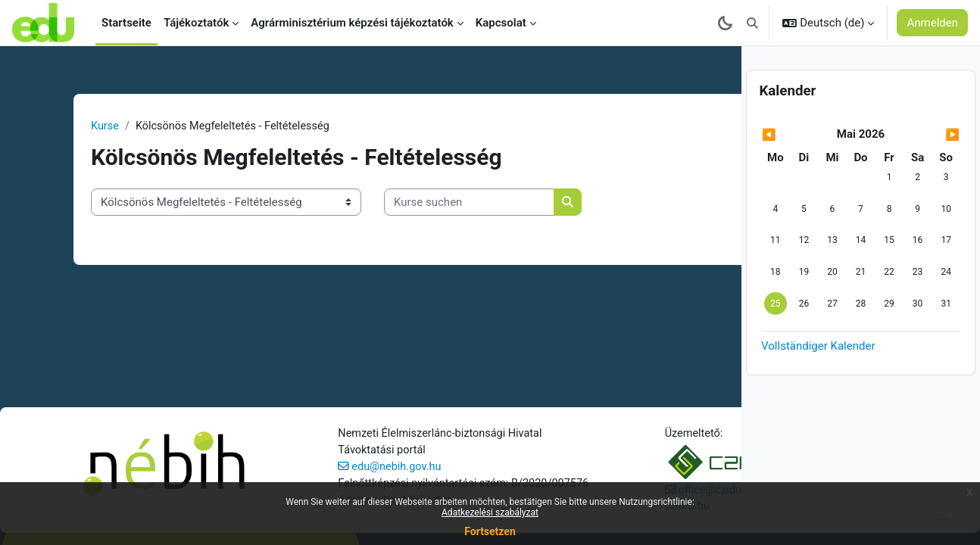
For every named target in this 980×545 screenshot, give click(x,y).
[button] (752, 23)
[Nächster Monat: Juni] (930, 162)
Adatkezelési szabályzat (490, 512)
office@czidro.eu (566, 460)
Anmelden (932, 23)
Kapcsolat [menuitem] (501, 23)
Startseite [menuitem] (126, 23)
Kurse (68, 126)
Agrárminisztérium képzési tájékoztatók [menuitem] (352, 23)
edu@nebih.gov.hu (340, 455)
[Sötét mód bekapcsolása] (725, 23)
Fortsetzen (490, 531)
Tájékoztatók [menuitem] (196, 23)
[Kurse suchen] (432, 203)
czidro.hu (533, 478)
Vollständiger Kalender (818, 372)
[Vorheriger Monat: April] (791, 162)
